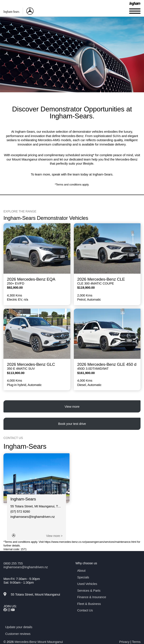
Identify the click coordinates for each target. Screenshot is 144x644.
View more (72, 406)
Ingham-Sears (23, 499)
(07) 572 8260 (20, 511)
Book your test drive (72, 424)
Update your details (19, 627)
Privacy (124, 642)
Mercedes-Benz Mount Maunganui (39, 642)
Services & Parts (89, 590)
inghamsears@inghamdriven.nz (33, 517)
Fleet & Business (89, 604)
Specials (83, 577)
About (81, 570)
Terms (136, 642)
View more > (54, 536)
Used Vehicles (87, 584)
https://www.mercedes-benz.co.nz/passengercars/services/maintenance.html (90, 542)
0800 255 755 (13, 563)
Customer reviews (18, 634)
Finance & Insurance (92, 597)
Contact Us (85, 610)
